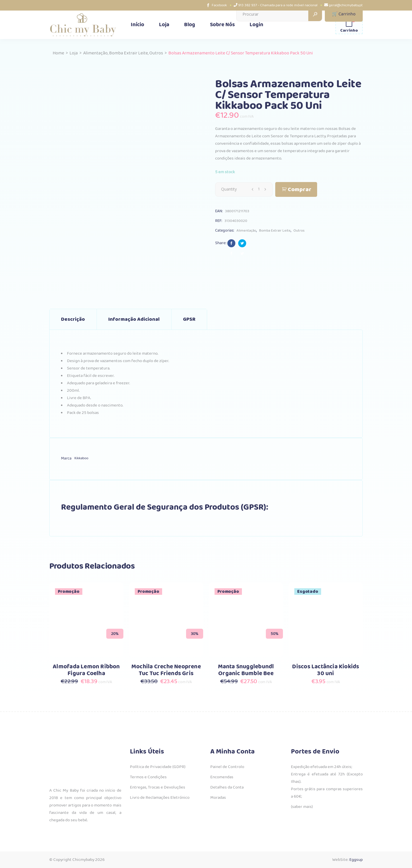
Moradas (218, 798)
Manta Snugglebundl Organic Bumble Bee (246, 670)
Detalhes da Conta (227, 787)
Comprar (300, 190)
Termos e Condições (148, 777)
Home (58, 53)
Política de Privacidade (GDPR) (158, 767)
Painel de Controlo (227, 767)
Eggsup (356, 860)
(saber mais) (302, 807)
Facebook (219, 5)
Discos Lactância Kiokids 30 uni (326, 670)
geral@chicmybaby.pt (346, 5)
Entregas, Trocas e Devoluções (158, 787)
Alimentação (95, 53)
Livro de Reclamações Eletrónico (160, 798)
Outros (156, 53)
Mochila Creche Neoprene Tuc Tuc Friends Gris (166, 670)
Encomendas (222, 777)
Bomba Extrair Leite (129, 53)
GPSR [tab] (189, 319)
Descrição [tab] (73, 319)
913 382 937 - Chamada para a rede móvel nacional (278, 5)
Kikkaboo (81, 458)
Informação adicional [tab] (134, 319)
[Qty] (259, 189)
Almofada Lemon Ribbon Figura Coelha (86, 670)
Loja (74, 53)
